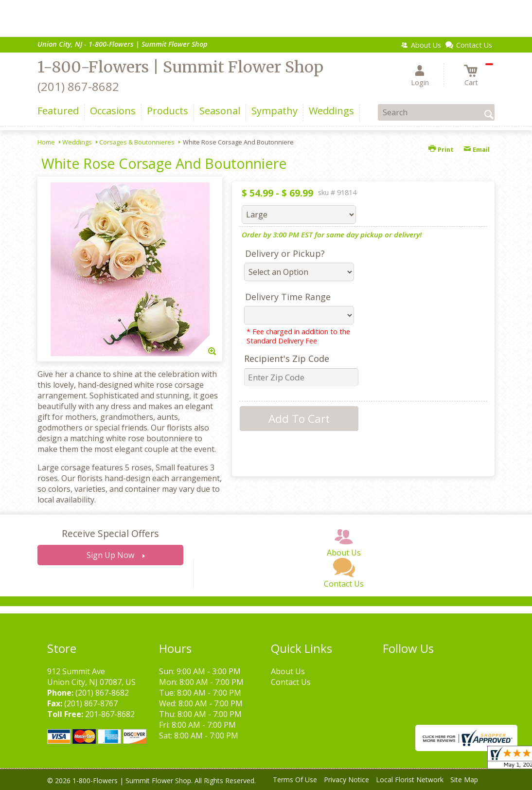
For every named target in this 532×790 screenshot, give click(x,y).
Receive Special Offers (110, 533)
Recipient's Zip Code (287, 359)
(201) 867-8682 (78, 86)
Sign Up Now (110, 555)
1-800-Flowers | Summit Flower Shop (180, 67)
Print (441, 149)
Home (46, 142)
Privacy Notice (346, 780)
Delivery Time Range (288, 297)
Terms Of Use (295, 780)
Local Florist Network (410, 780)
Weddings (77, 142)
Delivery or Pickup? (285, 253)
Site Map (464, 780)
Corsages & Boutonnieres (137, 142)
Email (477, 149)
